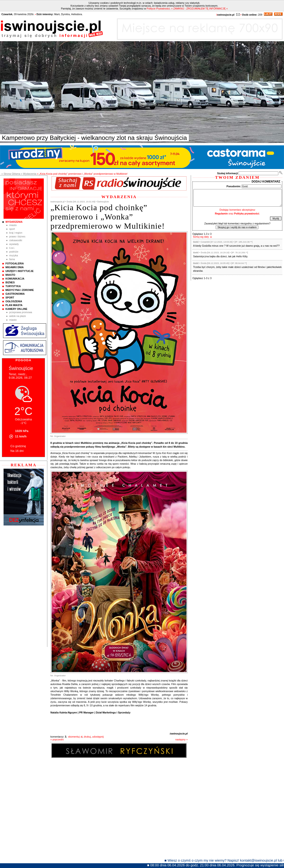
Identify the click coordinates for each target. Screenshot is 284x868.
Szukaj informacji (227, 173)
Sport (12, 229)
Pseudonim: (234, 186)
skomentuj (74, 737)
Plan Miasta (14, 305)
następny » (182, 739)
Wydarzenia (14, 222)
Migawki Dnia (15, 267)
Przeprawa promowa (21, 312)
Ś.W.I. (12, 248)
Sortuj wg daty (201, 237)
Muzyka (14, 255)
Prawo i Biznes (17, 236)
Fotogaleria (15, 263)
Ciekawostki (16, 240)
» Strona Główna (11, 174)
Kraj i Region (16, 233)
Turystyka (13, 286)
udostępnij (98, 737)
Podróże (14, 252)
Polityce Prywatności (158, 9)
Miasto (13, 225)
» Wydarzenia (29, 174)
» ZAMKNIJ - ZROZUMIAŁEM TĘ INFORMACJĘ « (199, 9)
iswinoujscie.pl (179, 734)
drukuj (87, 737)
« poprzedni (57, 739)
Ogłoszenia (14, 301)
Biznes (10, 282)
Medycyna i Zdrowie (20, 290)
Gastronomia (15, 294)
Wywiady (14, 244)
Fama (12, 259)
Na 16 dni (17, 451)
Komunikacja (15, 279)
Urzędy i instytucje (20, 271)
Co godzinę (18, 446)
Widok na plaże (18, 316)
